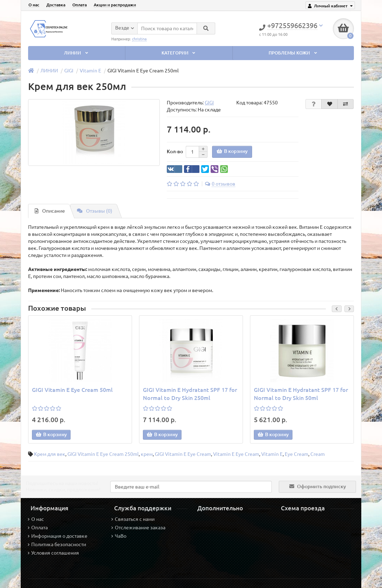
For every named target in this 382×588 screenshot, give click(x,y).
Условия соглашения (53, 553)
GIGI (69, 71)
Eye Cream (297, 454)
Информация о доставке (58, 536)
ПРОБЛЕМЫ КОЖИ (293, 53)
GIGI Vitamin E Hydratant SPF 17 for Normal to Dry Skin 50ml (301, 394)
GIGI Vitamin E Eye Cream (183, 454)
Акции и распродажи (115, 5)
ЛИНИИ (77, 53)
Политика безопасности (57, 544)
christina (139, 39)
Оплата (80, 5)
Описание (50, 211)
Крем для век (50, 454)
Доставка (56, 5)
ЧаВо (119, 536)
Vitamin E (90, 71)
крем (147, 454)
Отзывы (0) (95, 211)
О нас (34, 5)
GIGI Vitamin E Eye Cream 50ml (72, 390)
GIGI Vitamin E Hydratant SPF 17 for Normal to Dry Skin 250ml (190, 394)
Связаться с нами (133, 519)
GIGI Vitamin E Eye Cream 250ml (103, 454)
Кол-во (175, 151)
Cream (318, 454)
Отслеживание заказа (138, 528)
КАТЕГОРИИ (179, 53)
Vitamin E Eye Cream (236, 454)
